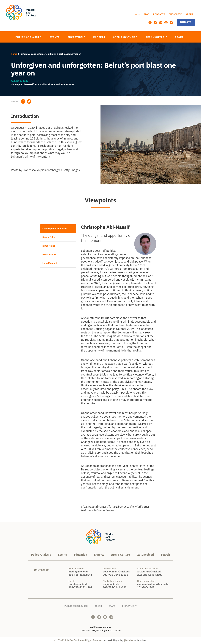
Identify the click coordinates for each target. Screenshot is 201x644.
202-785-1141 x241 (80, 575)
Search (180, 37)
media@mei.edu (78, 572)
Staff (112, 605)
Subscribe (175, 14)
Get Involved (155, 37)
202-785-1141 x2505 (115, 575)
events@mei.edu (78, 584)
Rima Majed (54, 84)
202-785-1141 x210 (115, 587)
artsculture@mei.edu (150, 572)
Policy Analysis (28, 37)
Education (76, 37)
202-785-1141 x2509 (150, 575)
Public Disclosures (76, 605)
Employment (129, 605)
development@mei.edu (117, 572)
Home (14, 54)
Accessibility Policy (114, 640)
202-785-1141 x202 (80, 587)
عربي (137, 14)
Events (55, 37)
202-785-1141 (146, 587)
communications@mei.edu (153, 584)
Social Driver (140, 640)
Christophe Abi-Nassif (22, 84)
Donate (186, 22)
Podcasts (159, 14)
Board (98, 605)
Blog (147, 14)
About (189, 14)
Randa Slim (41, 84)
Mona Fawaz (68, 84)
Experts (99, 37)
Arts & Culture (124, 37)
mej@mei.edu (111, 584)
